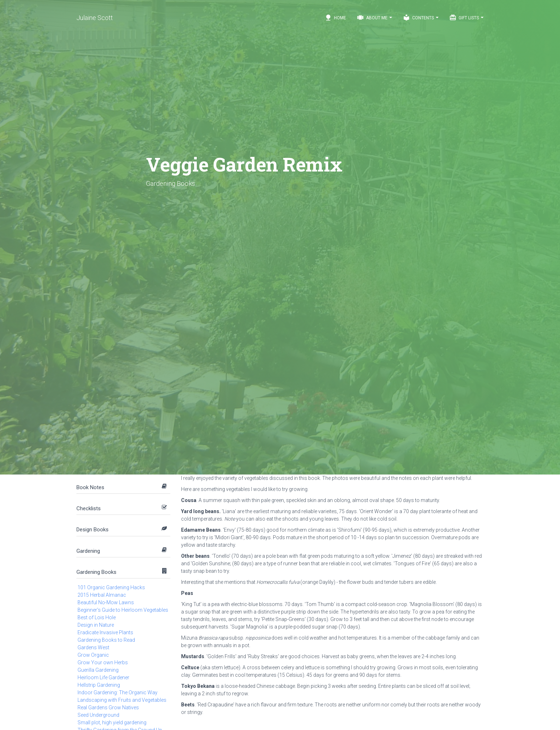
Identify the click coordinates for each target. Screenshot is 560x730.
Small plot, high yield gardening (112, 722)
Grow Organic (93, 655)
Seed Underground (98, 715)
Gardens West (93, 647)
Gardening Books (96, 572)
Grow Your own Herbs (103, 662)
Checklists (89, 508)
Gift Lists (466, 18)
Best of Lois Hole (97, 617)
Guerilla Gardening (98, 670)
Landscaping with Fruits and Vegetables (122, 700)
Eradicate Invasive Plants (105, 632)
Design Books (92, 530)
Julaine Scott (95, 18)
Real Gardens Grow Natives (108, 707)
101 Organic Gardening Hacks (111, 587)
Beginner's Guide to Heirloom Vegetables (123, 610)
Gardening (88, 551)
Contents (421, 18)
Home (335, 18)
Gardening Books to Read (106, 640)
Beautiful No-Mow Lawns (106, 602)
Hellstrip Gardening (99, 685)
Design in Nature (96, 625)
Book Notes (90, 487)
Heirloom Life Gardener (103, 677)
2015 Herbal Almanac (102, 595)
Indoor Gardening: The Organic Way (117, 692)
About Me (374, 18)
